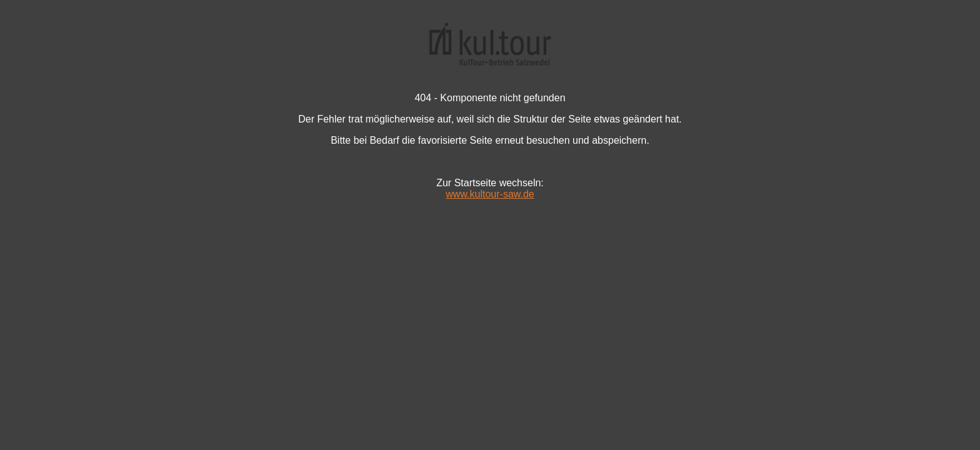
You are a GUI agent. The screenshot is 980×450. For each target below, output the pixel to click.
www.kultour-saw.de (490, 194)
